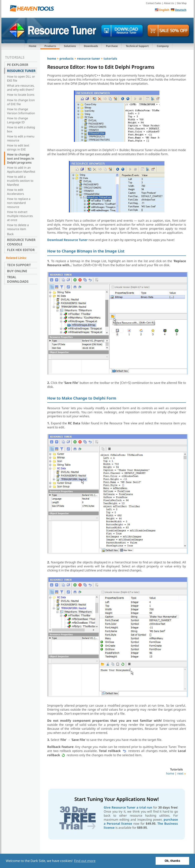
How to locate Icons (21, 94)
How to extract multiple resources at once (20, 216)
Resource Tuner (21, 71)
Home (33, 46)
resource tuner (89, 58)
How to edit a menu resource (21, 138)
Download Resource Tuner (67, 240)
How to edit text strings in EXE (18, 147)
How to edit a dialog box (21, 129)
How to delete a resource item (18, 227)
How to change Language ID (17, 120)
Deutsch (181, 10)
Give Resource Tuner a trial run (128, 807)
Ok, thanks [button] (172, 861)
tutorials (110, 58)
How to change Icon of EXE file (21, 102)
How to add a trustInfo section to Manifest (20, 181)
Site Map (182, 3)
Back (10, 234)
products (67, 58)
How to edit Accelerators (15, 192)
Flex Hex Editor (21, 250)
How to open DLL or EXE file (21, 78)
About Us (169, 3)
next (180, 773)
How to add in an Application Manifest (21, 169)
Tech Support (19, 265)
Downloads (91, 46)
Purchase (112, 46)
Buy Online (17, 271)
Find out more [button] (85, 861)
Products (50, 46)
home (52, 58)
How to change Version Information (21, 111)
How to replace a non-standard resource (19, 203)
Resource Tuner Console (21, 242)
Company (163, 46)
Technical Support (137, 46)
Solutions (70, 46)
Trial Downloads (18, 279)
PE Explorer (18, 65)
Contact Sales (154, 3)
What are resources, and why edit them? (21, 87)
